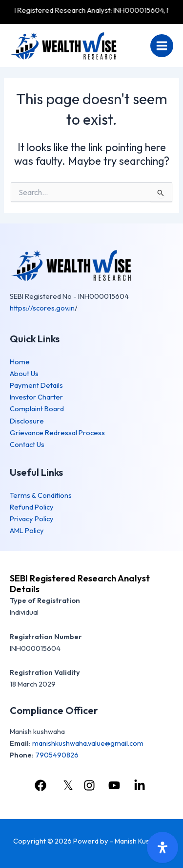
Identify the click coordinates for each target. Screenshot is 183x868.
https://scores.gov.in (42, 308)
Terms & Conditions (41, 495)
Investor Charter (36, 397)
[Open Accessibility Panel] (163, 847)
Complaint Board (37, 409)
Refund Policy (32, 507)
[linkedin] (141, 785)
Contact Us (27, 444)
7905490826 (57, 755)
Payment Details (36, 385)
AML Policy (27, 530)
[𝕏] (66, 785)
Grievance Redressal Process (57, 433)
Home (20, 362)
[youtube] (116, 785)
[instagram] (91, 785)
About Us (24, 373)
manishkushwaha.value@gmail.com (88, 743)
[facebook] (42, 785)
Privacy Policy (32, 519)
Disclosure (27, 421)
